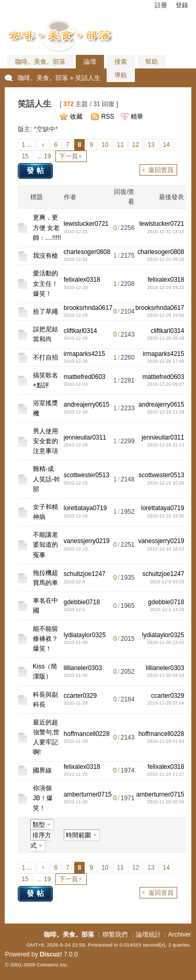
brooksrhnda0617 (88, 308)
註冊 (161, 5)
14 (166, 145)
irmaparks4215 (84, 354)
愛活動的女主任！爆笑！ (45, 283)
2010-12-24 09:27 (165, 384)
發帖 (37, 170)
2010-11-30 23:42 (165, 642)
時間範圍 (78, 835)
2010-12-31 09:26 (165, 259)
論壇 (90, 62)
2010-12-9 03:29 (167, 582)
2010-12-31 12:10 (165, 232)
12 (136, 145)
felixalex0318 (82, 280)
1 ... (27, 145)
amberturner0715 (88, 794)
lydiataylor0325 (85, 635)
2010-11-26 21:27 (165, 774)
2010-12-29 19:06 (165, 315)
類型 (39, 825)
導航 (121, 75)
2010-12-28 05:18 (165, 338)
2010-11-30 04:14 (165, 675)
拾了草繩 (45, 312)
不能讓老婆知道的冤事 (45, 545)
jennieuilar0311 (85, 437)
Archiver (180, 935)
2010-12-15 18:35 (165, 516)
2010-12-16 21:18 (165, 412)
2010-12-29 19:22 (165, 287)
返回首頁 (161, 170)
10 (105, 145)
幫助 (152, 62)
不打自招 (45, 358)
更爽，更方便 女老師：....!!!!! (47, 227)
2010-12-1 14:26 (167, 609)
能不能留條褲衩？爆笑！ (45, 639)
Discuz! (51, 954)
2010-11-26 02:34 (165, 802)
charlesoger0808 (87, 252)
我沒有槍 (45, 256)
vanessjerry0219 (87, 541)
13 (151, 145)
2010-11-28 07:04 (165, 703)
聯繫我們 (115, 935)
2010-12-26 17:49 (165, 361)
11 (120, 145)
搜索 (121, 62)
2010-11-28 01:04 (165, 741)
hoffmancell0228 (87, 734)
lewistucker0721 (86, 224)
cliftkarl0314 (80, 331)
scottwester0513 (87, 475)
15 (25, 156)
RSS (108, 117)
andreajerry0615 (87, 405)
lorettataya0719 (85, 508)
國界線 (42, 770)
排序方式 (41, 840)
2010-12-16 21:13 (165, 445)
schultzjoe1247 (85, 574)
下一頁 (68, 156)
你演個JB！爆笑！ (43, 798)
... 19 (44, 156)
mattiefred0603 (85, 377)
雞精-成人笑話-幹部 (47, 479)
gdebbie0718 (82, 602)
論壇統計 (148, 935)
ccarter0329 (80, 696)
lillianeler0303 (83, 668)
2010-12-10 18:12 (165, 549)
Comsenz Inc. (53, 965)
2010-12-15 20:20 (165, 483)
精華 (137, 117)
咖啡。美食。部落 (40, 62)
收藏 (76, 117)
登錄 (182, 5)
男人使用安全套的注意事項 (45, 441)
